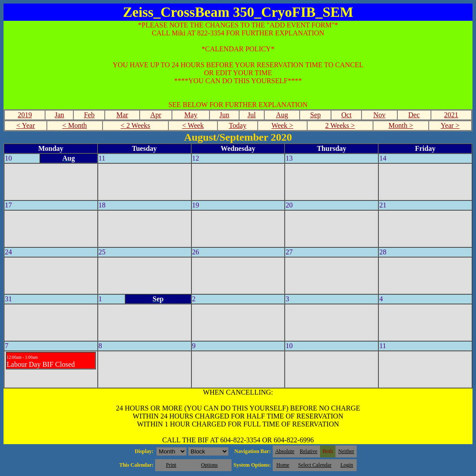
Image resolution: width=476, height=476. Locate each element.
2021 (451, 115)
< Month (75, 125)
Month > (401, 125)
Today (238, 125)
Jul (252, 115)
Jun (224, 115)
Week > (282, 125)
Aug (282, 115)
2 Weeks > (340, 125)
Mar (122, 115)
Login (347, 465)
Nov (380, 115)
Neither (346, 451)
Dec (414, 115)
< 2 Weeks (135, 125)
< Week (193, 125)
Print (171, 465)
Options (209, 465)
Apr (156, 115)
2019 (25, 115)
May (191, 115)
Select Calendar (315, 465)
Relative (308, 451)
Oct (346, 115)
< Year (26, 125)
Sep (316, 115)
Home (283, 465)
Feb (89, 115)
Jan (59, 115)
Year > (450, 125)
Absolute (285, 451)
